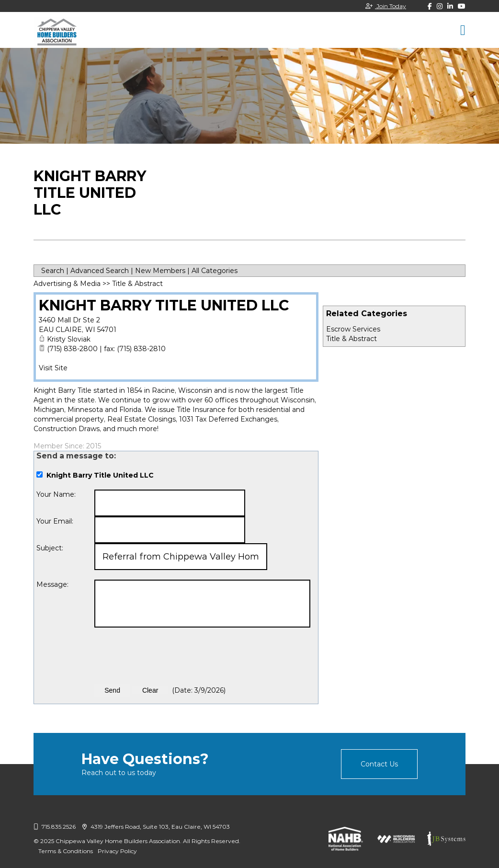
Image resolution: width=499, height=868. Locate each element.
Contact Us (379, 764)
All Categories (215, 271)
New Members (160, 271)
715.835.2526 (55, 827)
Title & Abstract (352, 339)
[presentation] (167, 656)
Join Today (386, 6)
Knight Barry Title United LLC (164, 305)
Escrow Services (353, 329)
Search (53, 271)
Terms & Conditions (66, 851)
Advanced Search (100, 271)
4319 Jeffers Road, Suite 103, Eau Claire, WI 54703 (156, 827)
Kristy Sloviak (69, 339)
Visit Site (53, 368)
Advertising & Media (67, 284)
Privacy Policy (117, 851)
